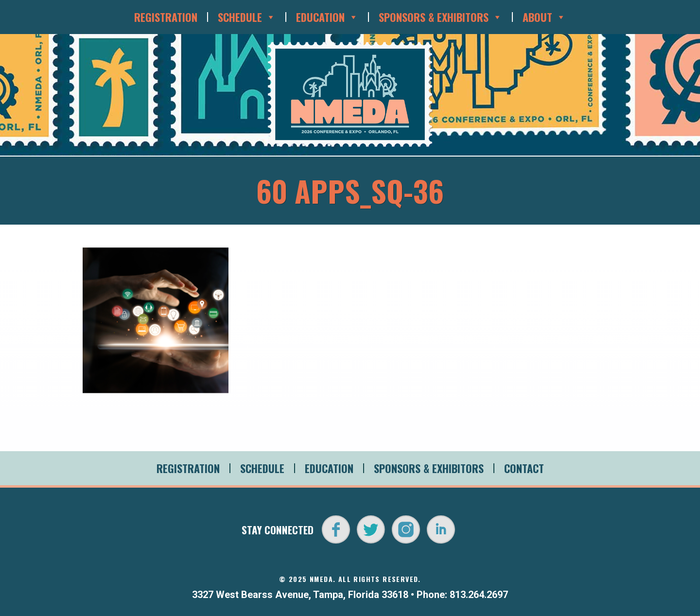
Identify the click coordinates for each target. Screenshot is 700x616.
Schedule (247, 17)
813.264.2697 (479, 595)
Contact (524, 468)
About (544, 17)
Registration (166, 17)
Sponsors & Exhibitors (440, 17)
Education (327, 17)
